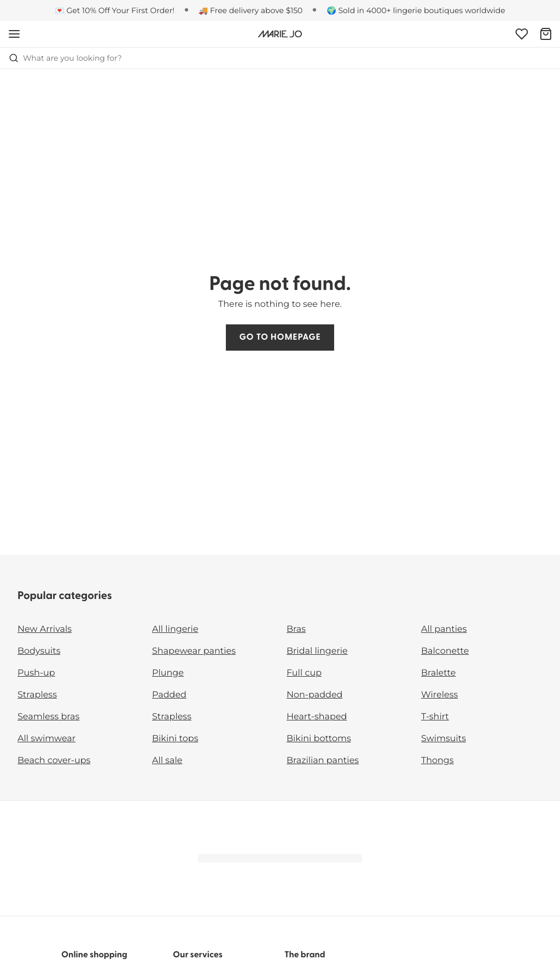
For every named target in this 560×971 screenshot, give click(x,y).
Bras (296, 629)
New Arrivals (45, 629)
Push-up (36, 673)
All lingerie (175, 629)
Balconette (445, 651)
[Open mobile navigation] (14, 34)
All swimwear (46, 739)
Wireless (439, 695)
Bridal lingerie (317, 651)
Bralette (438, 673)
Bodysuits (39, 651)
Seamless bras (48, 717)
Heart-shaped (317, 717)
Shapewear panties (194, 651)
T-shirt (435, 717)
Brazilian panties (323, 761)
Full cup (304, 673)
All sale (167, 761)
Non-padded (314, 695)
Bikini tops (175, 739)
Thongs (437, 761)
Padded (169, 695)
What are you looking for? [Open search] (65, 58)
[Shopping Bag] (546, 34)
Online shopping (94, 955)
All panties (444, 629)
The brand (305, 955)
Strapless (37, 695)
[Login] (522, 34)
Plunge (168, 673)
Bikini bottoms (319, 739)
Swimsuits (444, 739)
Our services (198, 955)
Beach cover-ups (54, 761)
